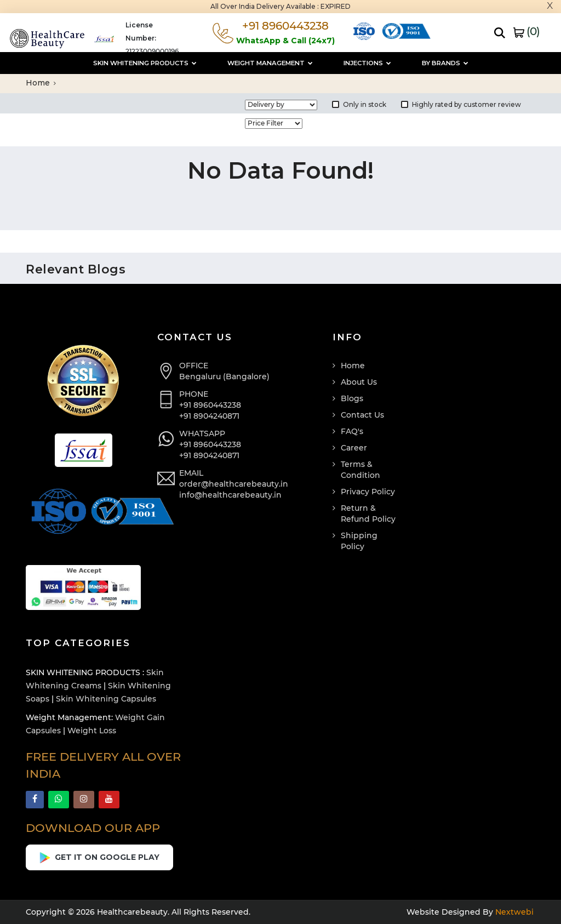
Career (354, 448)
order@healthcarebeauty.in (234, 484)
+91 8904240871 (209, 416)
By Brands (445, 63)
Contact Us (362, 415)
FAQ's (352, 431)
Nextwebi (513, 912)
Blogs (352, 398)
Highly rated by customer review (461, 104)
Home (41, 83)
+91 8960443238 (210, 405)
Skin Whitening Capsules (106, 699)
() (526, 31)
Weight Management (270, 63)
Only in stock (359, 104)
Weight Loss (92, 731)
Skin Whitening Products (145, 63)
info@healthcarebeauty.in (230, 495)
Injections (367, 63)
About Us (359, 382)
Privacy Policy (368, 492)
